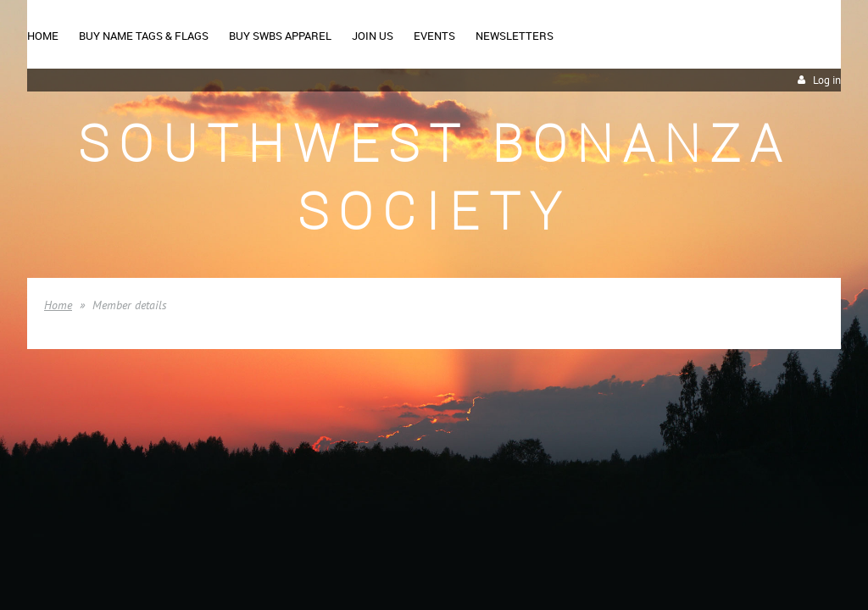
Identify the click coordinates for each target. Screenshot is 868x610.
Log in (827, 80)
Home (58, 305)
